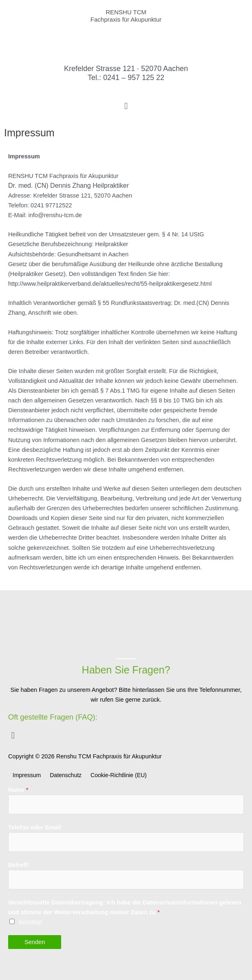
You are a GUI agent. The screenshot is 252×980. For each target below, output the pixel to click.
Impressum (27, 775)
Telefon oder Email (34, 827)
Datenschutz (66, 775)
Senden (35, 942)
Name (18, 790)
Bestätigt (30, 922)
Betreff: (19, 865)
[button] (126, 106)
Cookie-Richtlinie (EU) (119, 775)
